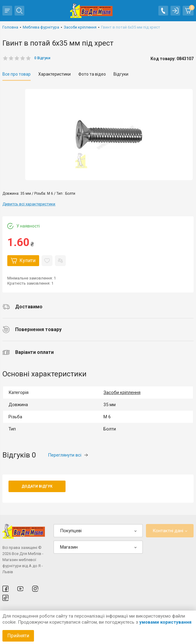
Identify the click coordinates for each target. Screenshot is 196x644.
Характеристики (54, 74)
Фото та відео (92, 74)
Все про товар (17, 74)
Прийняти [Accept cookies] (18, 636)
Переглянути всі (68, 455)
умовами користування (165, 622)
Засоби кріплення (122, 392)
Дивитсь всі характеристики (29, 204)
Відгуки (121, 74)
